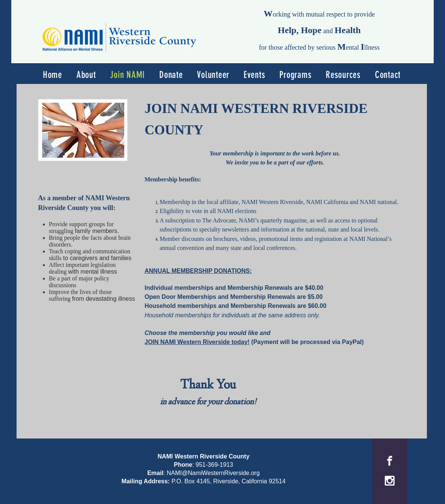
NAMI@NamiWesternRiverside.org (213, 473)
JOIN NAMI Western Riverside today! (197, 342)
